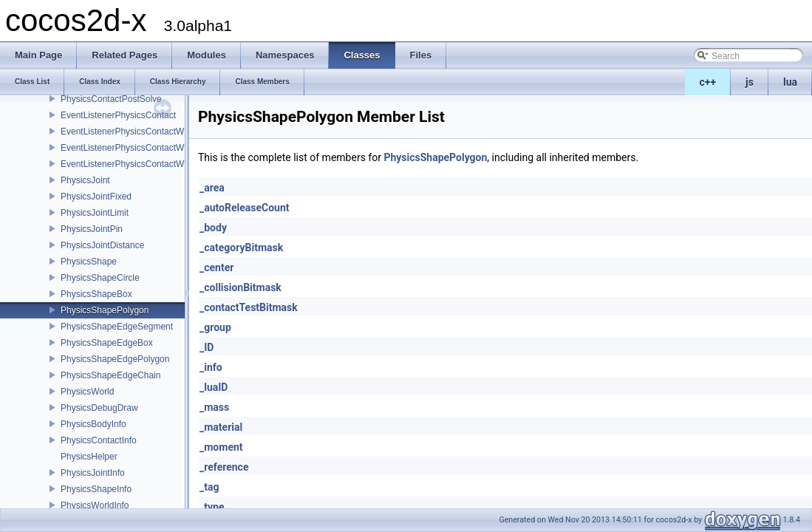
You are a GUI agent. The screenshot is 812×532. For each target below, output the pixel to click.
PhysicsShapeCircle (100, 278)
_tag (209, 487)
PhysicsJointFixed (96, 197)
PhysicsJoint (85, 180)
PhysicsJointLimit (95, 213)
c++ (708, 82)
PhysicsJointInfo (93, 473)
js (750, 82)
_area (212, 188)
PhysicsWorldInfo (95, 505)
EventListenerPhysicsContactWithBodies (141, 132)
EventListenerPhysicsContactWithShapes (142, 148)
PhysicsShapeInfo (96, 489)
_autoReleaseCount (245, 208)
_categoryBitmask (241, 248)
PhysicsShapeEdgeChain (110, 375)
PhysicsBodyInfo (93, 424)
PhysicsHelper (89, 457)
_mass (214, 407)
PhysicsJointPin (92, 229)
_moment (221, 447)
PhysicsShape (89, 262)
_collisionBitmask (240, 287)
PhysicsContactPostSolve (111, 99)
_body (213, 228)
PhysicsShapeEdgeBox (107, 343)
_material (221, 427)
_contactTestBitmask (249, 307)
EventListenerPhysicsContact (118, 115)
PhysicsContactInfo (99, 440)
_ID (207, 347)
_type (212, 507)
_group (215, 327)
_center (216, 267)
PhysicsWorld (87, 392)
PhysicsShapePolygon (105, 310)
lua (790, 82)
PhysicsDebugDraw (99, 408)
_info (211, 367)
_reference (224, 467)
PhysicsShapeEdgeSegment (117, 327)
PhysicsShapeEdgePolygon (115, 359)
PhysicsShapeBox (96, 294)
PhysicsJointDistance (102, 245)
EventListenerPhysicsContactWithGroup (139, 164)
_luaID (214, 387)
